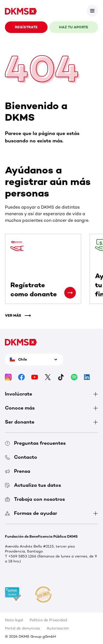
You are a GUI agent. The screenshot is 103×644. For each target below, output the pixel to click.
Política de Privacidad (48, 620)
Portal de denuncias (23, 628)
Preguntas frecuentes (35, 443)
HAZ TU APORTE (74, 27)
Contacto (21, 457)
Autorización (58, 628)
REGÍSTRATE (26, 27)
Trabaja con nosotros (35, 499)
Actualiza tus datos (33, 485)
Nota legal (14, 620)
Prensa (18, 471)
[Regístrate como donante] (70, 293)
